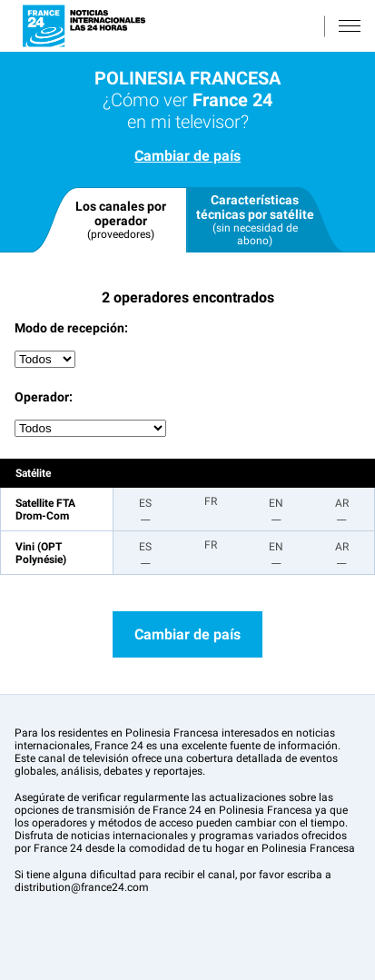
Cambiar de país (187, 156)
